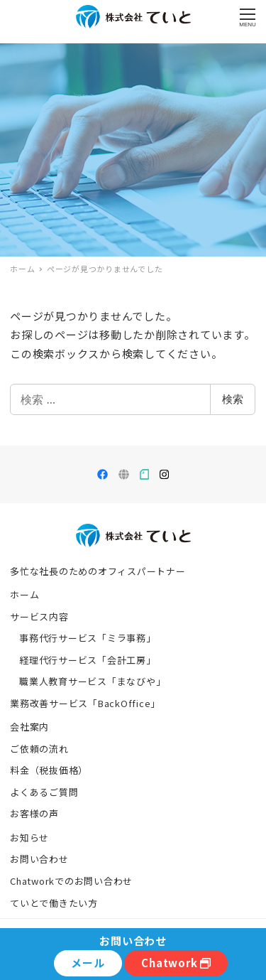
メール (88, 963)
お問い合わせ (39, 859)
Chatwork (176, 963)
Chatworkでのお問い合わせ (71, 881)
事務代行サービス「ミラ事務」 (88, 638)
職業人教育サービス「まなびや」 (92, 681)
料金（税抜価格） (49, 770)
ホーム (24, 594)
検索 (233, 399)
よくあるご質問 (44, 792)
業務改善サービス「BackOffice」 (85, 703)
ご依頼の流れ (39, 749)
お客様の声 (34, 813)
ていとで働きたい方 (54, 903)
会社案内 (29, 727)
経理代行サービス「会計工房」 (88, 660)
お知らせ (29, 838)
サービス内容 (39, 616)
